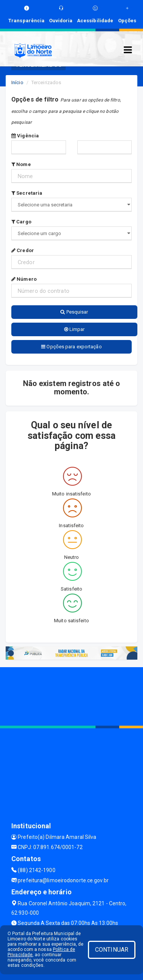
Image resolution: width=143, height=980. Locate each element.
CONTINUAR (112, 950)
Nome (21, 164)
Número (24, 279)
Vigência (25, 136)
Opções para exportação (71, 347)
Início (17, 82)
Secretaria (27, 193)
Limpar (75, 329)
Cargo (21, 222)
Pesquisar (74, 312)
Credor (23, 250)
